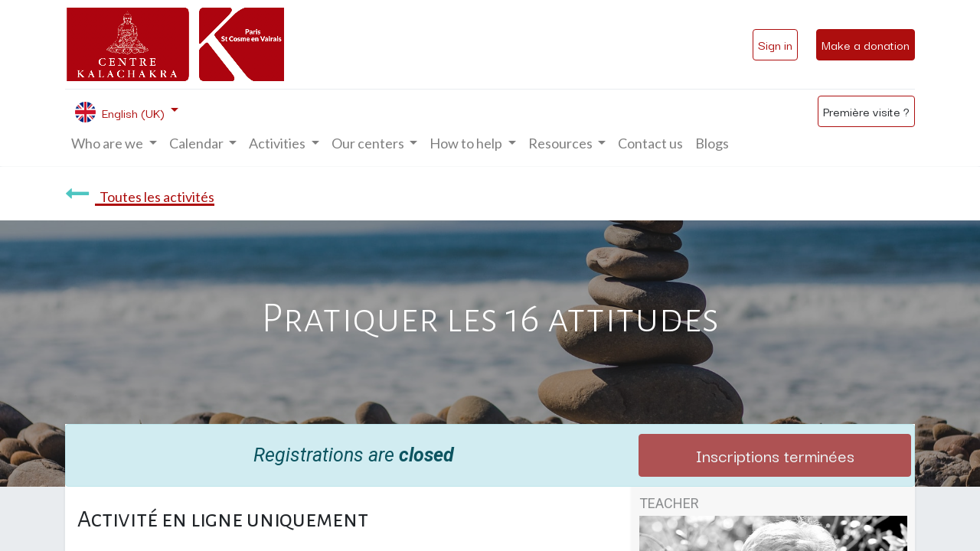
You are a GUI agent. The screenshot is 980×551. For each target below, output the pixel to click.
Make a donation (866, 44)
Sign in (775, 44)
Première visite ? (866, 111)
